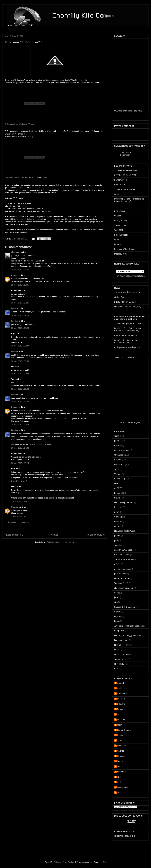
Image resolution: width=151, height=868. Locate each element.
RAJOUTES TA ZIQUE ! (130, 423)
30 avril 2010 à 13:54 (20, 425)
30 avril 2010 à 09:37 (20, 346)
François (121, 709)
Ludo (117, 239)
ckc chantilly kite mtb (124, 502)
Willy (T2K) (119, 230)
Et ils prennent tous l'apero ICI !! (129, 347)
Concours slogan (122, 555)
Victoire (118, 474)
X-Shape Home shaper (125, 189)
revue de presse (122, 578)
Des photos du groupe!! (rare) (128, 307)
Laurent (118, 244)
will (119, 793)
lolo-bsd (22, 124)
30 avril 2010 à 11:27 (20, 374)
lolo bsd (17, 239)
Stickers (118, 612)
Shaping (118, 517)
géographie (119, 631)
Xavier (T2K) (120, 225)
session (118, 469)
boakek (118, 617)
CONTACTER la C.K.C (125, 836)
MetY (120, 725)
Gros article (119, 455)
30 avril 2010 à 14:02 (20, 448)
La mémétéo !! (121, 180)
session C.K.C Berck (124, 550)
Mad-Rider (122, 720)
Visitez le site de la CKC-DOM (128, 292)
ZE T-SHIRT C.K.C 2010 (125, 175)
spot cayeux (120, 664)
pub (116, 540)
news (117, 512)
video (117, 436)
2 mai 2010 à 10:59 (19, 501)
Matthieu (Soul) (121, 254)
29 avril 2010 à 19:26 (20, 303)
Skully (120, 740)
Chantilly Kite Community (126, 154)
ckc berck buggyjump (124, 588)
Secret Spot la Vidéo (123, 559)
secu (116, 545)
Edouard (121, 704)
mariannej (122, 772)
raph (119, 782)
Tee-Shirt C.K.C (121, 583)
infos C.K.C (119, 464)
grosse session (121, 450)
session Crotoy (121, 654)
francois (15, 275)
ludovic (120, 767)
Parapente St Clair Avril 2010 (17, 178)
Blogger (106, 862)
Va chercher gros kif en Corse (128, 323)
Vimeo (31, 124)
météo (117, 564)
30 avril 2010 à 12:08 (20, 389)
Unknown (15, 507)
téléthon (118, 460)
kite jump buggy (121, 640)
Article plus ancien (96, 535)
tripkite (117, 498)
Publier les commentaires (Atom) (61, 542)
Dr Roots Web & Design (64, 862)
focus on (118, 507)
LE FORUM (119, 185)
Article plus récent (14, 535)
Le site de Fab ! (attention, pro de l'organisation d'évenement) (129, 329)
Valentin (121, 751)
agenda (118, 526)
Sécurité (118, 194)
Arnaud (120, 683)
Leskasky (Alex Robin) (124, 249)
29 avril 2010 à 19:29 (20, 315)
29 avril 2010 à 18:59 (20, 270)
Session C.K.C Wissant (125, 607)
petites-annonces (122, 569)
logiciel (117, 650)
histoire (118, 522)
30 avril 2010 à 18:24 (20, 463)
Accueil (55, 535)
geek (116, 593)
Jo (118, 714)
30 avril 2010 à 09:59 (20, 361)
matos (117, 446)
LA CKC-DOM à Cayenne (126, 335)
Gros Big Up (120, 479)
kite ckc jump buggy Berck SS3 (128, 635)
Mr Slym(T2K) (121, 221)
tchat (125, 111)
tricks (117, 669)
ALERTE (118, 488)
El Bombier (9, 124)
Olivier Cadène (124, 730)
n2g (119, 777)
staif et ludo (122, 787)
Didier (36, 178)
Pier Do (121, 735)
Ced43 (120, 688)
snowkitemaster (121, 659)
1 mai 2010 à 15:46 (19, 481)
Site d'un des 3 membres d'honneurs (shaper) (125, 341)
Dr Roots (121, 699)
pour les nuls (120, 574)
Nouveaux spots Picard (125, 531)
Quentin (118, 216)
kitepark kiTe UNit (122, 645)
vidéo (117, 483)
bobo (117, 621)
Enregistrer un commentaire (20, 522)
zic (116, 602)
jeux (116, 597)
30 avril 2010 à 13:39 (20, 402)
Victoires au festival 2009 (126, 170)
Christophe (122, 694)
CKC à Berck (120, 297)
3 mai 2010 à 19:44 (19, 517)
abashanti (16, 252)
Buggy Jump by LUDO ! (125, 302)
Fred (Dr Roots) (121, 235)
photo (117, 441)
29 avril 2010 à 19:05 (20, 285)
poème (117, 536)
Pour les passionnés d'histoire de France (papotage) (129, 200)
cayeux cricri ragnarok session (128, 626)
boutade (118, 493)
